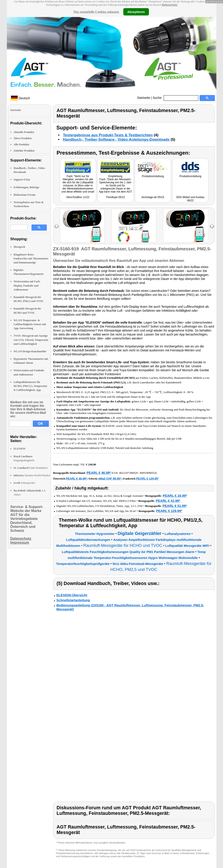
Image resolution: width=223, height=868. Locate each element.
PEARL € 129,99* (169, 511)
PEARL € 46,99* (99, 473)
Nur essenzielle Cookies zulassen (96, 12)
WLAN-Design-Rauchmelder (30, 351)
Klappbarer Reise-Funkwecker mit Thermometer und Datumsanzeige (31, 259)
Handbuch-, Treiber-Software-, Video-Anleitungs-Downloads (116, 140)
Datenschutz (170, 5)
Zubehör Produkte (24, 151)
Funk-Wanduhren (31, 468)
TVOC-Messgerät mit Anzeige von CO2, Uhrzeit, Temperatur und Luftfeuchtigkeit (31, 340)
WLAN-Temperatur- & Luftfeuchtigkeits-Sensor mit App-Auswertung (30, 324)
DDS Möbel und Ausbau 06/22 (190, 199)
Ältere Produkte (23, 138)
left (57, 226)
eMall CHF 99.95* (110, 479)
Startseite (143, 98)
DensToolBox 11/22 (78, 197)
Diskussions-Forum (25, 195)
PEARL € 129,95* (147, 479)
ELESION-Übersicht (72, 595)
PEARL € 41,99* (168, 501)
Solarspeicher (24, 483)
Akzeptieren (136, 12)
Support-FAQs (22, 180)
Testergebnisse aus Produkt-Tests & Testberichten (108, 135)
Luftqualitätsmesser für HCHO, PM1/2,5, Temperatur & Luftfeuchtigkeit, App (31, 386)
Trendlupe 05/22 (115, 197)
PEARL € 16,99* (175, 496)
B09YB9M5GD (148, 473)
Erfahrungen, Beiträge (26, 187)
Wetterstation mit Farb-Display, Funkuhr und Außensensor (27, 285)
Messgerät (20, 247)
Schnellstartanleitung (73, 600)
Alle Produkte (22, 144)
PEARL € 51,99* (175, 506)
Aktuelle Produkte (24, 132)
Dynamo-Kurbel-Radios (32, 475)
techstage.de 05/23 (153, 197)
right (212, 226)
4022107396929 (128, 473)
